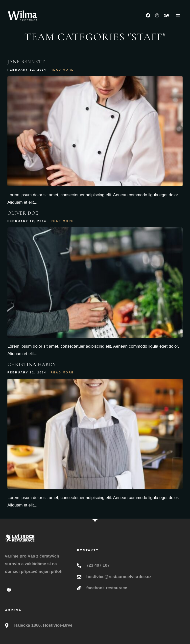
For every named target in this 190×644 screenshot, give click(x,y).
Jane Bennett (26, 62)
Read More (62, 70)
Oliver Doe (23, 213)
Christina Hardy (32, 364)
